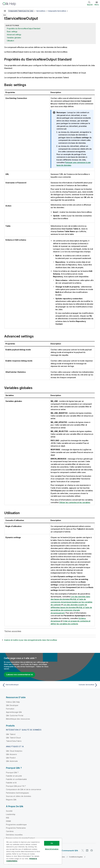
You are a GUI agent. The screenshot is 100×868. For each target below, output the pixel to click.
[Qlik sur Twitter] (83, 850)
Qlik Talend (11, 734)
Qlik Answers (11, 754)
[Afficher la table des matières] (5, 11)
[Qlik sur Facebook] (92, 850)
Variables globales (14, 38)
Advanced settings (14, 35)
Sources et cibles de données (19, 796)
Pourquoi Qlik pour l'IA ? (16, 786)
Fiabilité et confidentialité (16, 779)
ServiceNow (41, 11)
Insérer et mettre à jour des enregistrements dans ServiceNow (31, 640)
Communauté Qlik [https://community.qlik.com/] (70, 850)
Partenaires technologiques (17, 793)
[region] (33, 851)
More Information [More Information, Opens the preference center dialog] (52, 849)
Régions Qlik (11, 799)
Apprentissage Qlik (14, 712)
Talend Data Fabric (14, 741)
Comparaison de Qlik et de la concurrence (24, 789)
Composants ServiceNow (57, 11)
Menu (97, 5)
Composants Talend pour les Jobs (21, 11)
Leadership (11, 814)
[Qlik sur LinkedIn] (87, 850)
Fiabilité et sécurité (14, 776)
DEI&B (8, 821)
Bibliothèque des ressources (18, 719)
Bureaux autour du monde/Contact (20, 838)
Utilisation (10, 41)
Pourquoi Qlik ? (12, 772)
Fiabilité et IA (11, 783)
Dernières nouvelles (14, 835)
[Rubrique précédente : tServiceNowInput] (25, 685)
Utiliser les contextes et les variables (75, 502)
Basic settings (12, 32)
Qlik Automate (12, 761)
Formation (10, 709)
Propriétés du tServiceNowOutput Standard (24, 28)
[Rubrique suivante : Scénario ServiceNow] (75, 685)
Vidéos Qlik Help (13, 702)
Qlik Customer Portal (15, 715)
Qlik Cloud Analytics (14, 751)
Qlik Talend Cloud (13, 738)
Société (9, 811)
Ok (52, 843)
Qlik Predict (11, 758)
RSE (8, 818)
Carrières (10, 831)
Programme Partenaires (16, 828)
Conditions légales (76, 857)
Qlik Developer (12, 705)
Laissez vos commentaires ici (20, 674)
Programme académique (16, 824)
